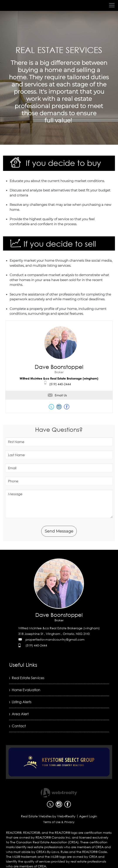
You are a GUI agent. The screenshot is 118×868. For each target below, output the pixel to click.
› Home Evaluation (25, 690)
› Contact (17, 726)
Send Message (59, 531)
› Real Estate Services (27, 678)
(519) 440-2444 (60, 384)
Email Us (57, 395)
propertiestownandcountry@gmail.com (55, 639)
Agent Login (88, 816)
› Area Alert (19, 714)
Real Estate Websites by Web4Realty (48, 816)
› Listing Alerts (20, 702)
